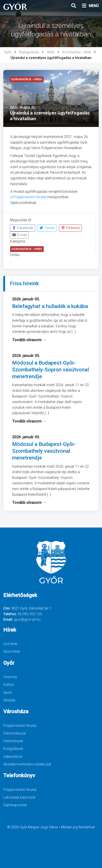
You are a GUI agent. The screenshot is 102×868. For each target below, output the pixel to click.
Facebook (23, 228)
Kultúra (9, 685)
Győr (8, 52)
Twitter (47, 228)
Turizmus (10, 677)
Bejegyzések (29, 52)
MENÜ (90, 6)
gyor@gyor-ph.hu (27, 619)
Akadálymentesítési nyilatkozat (27, 764)
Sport (8, 692)
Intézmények (13, 741)
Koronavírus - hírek (77, 52)
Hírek (51, 52)
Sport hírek (12, 651)
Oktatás (9, 700)
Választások (13, 757)
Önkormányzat (15, 733)
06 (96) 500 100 (30, 614)
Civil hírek (10, 644)
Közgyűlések (13, 749)
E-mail (19, 235)
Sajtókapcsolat (15, 805)
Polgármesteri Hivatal (20, 726)
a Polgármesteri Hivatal (28, 197)
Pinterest (70, 228)
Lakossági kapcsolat (19, 797)
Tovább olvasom (29, 340)
